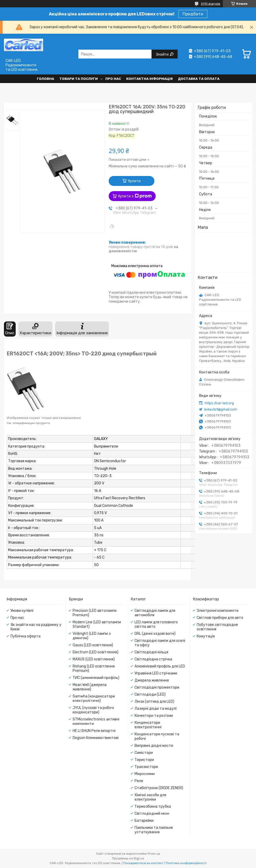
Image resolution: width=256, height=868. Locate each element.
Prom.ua (154, 854)
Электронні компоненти (218, 611)
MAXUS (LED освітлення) (94, 659)
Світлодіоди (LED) (150, 694)
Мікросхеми (145, 774)
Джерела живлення (152, 680)
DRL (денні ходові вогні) (155, 634)
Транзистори (146, 767)
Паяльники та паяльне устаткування (154, 830)
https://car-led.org (219, 403)
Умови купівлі (22, 611)
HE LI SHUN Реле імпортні (94, 731)
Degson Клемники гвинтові (96, 738)
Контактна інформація (149, 79)
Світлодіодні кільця (151, 652)
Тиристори (144, 760)
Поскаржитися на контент (143, 863)
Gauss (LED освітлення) (93, 645)
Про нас (113, 79)
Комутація (206, 636)
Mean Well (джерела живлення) (90, 687)
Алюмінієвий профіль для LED (160, 666)
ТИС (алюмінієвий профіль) (96, 678)
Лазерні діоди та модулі (156, 709)
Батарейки (144, 821)
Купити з (135, 196)
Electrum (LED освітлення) (95, 652)
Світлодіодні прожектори (157, 687)
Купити (134, 181)
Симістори (144, 753)
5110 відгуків (211, 4)
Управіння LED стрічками (156, 673)
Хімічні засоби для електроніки (150, 797)
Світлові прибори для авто (220, 618)
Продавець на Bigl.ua (128, 858)
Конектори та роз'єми (154, 716)
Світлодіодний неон (152, 814)
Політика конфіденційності (186, 863)
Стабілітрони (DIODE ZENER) (159, 788)
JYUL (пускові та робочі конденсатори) (93, 710)
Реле (139, 781)
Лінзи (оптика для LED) (154, 702)
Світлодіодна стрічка (153, 659)
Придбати (193, 14)
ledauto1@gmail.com (220, 409)
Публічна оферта (25, 636)
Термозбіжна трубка (153, 807)
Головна (45, 79)
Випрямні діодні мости (154, 746)
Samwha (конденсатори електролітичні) (94, 699)
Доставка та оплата (199, 79)
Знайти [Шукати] (163, 54)
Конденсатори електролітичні (148, 725)
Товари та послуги (78, 79)
